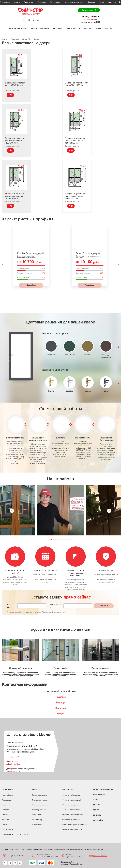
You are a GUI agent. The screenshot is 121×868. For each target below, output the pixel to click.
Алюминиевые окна (40, 805)
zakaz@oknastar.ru (90, 20)
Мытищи (61, 703)
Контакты (112, 2)
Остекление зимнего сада (73, 815)
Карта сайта (98, 820)
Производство (8, 800)
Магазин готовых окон (74, 2)
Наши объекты (8, 795)
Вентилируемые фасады (72, 829)
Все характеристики (12, 91)
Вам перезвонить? (89, 10)
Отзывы (5, 815)
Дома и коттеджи (105, 28)
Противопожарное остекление (75, 824)
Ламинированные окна (41, 810)
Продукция (29, 2)
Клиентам (42, 2)
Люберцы (61, 714)
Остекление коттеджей (72, 800)
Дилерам (91, 2)
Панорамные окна (39, 800)
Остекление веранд (70, 805)
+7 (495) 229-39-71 (90, 17)
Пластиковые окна (17, 28)
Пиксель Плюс (76, 864)
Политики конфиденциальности (53, 612)
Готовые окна (38, 824)
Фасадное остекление (71, 820)
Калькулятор (37, 820)
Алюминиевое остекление (79, 28)
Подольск (61, 697)
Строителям (55, 2)
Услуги (17, 2)
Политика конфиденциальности (15, 834)
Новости (5, 810)
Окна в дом (37, 815)
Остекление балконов (71, 795)
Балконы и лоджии (40, 28)
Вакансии (6, 820)
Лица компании (8, 805)
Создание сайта (67, 862)
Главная (5, 39)
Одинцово (60, 708)
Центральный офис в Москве (61, 692)
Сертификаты (7, 829)
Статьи (5, 824)
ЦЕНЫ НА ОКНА (99, 795)
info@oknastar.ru (13, 771)
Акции (102, 2)
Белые (37, 39)
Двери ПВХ (58, 28)
